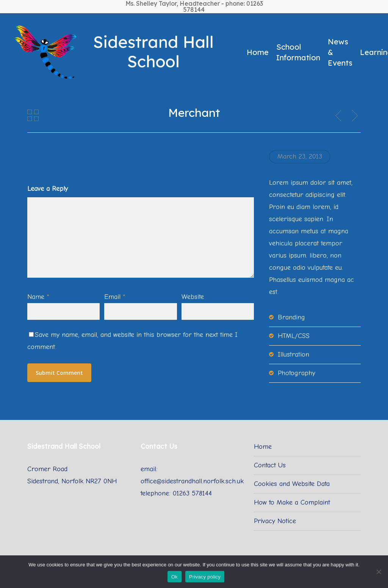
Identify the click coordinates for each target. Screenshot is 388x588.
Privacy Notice (275, 521)
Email (115, 297)
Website (193, 297)
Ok (174, 577)
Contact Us (270, 465)
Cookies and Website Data (292, 484)
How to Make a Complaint (292, 502)
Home (263, 447)
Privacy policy (205, 577)
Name (38, 297)
